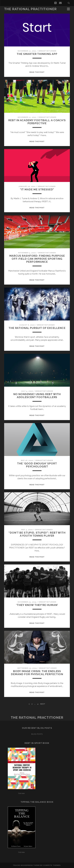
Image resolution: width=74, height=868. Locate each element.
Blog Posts (37, 734)
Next (43, 704)
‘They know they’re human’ (37, 605)
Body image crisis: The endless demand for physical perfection (37, 673)
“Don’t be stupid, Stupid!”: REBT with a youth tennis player (37, 534)
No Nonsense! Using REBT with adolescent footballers (37, 396)
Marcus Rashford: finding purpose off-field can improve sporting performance (37, 259)
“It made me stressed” (37, 189)
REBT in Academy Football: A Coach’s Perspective (37, 122)
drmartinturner (47, 51)
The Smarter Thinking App (37, 54)
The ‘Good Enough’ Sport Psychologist (37, 465)
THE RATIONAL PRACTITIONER (30, 9)
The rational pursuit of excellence (37, 328)
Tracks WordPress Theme (26, 865)
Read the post (37, 72)
